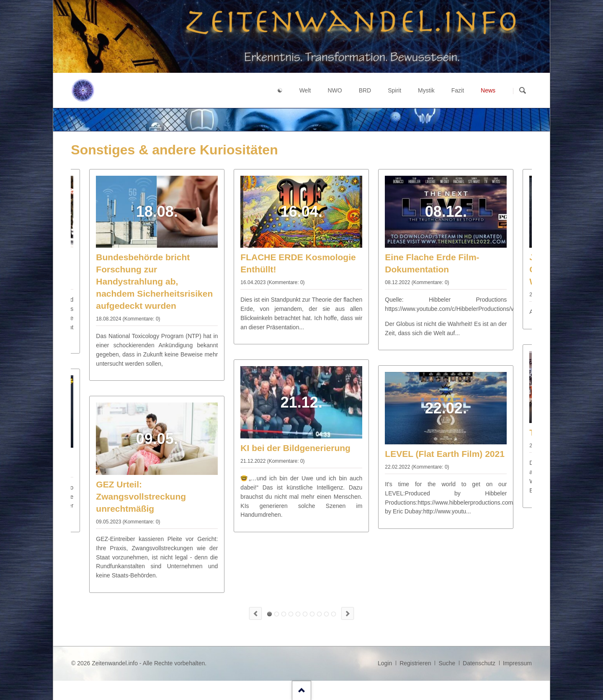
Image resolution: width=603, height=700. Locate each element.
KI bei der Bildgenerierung (295, 448)
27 (298, 614)
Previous (255, 613)
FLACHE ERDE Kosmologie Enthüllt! (269, 614)
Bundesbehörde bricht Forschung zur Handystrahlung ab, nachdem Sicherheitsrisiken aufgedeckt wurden (154, 281)
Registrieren (415, 663)
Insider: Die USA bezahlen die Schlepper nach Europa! (334, 614)
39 (312, 614)
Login (385, 663)
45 (319, 614)
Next (348, 613)
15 (284, 614)
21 (291, 614)
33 (305, 614)
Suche (447, 663)
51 (326, 614)
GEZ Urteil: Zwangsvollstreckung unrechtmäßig (141, 496)
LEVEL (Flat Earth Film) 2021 (445, 454)
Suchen (523, 91)
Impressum (517, 663)
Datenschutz (479, 663)
